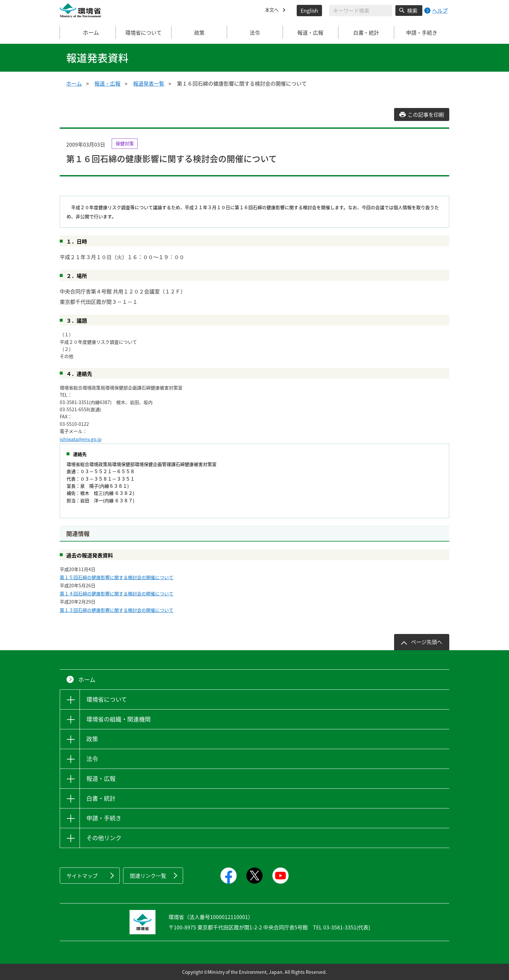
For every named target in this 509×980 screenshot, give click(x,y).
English (309, 10)
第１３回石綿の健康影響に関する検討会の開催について (117, 610)
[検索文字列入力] (361, 11)
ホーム (88, 32)
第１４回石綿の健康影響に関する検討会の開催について (117, 593)
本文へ (273, 10)
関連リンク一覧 (148, 876)
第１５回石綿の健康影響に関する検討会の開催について (117, 577)
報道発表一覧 (149, 83)
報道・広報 (107, 83)
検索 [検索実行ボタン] (412, 10)
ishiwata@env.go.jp (81, 439)
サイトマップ (82, 876)
